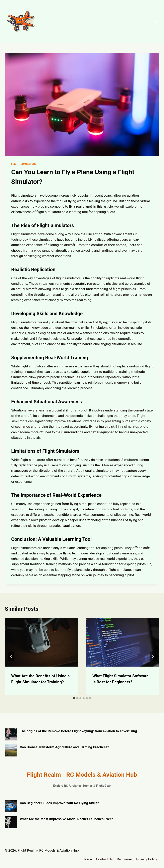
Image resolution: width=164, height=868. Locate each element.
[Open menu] (155, 22)
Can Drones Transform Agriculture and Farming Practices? (64, 747)
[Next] (153, 656)
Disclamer (125, 859)
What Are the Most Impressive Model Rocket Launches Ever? (66, 819)
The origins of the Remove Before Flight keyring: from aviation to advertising (78, 731)
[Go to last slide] (11, 656)
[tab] (74, 698)
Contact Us (104, 859)
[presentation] (41, 642)
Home (87, 859)
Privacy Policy (147, 859)
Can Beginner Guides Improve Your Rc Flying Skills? (59, 803)
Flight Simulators (24, 164)
